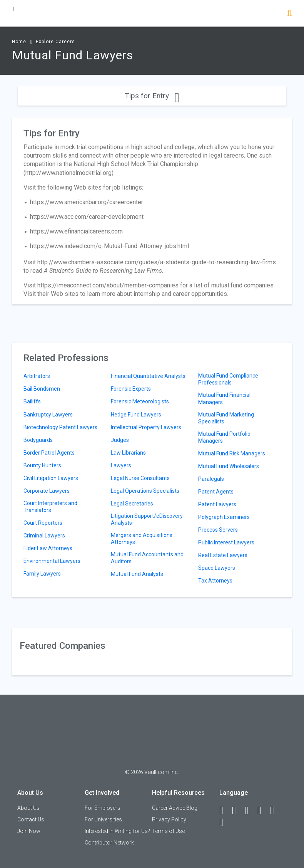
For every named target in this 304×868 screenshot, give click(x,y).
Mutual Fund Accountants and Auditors (147, 558)
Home (19, 42)
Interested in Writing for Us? (117, 831)
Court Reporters (43, 523)
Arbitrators (37, 376)
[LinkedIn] (237, 811)
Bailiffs (32, 401)
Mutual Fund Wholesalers (229, 466)
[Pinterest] (276, 811)
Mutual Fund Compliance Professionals (228, 379)
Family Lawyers (42, 574)
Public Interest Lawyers (226, 542)
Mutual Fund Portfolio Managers (224, 437)
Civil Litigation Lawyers (51, 478)
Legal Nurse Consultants (140, 478)
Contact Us (31, 819)
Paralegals (211, 479)
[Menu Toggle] (13, 9)
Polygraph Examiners (224, 517)
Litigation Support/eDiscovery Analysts (147, 519)
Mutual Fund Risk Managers (232, 453)
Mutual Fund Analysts (137, 574)
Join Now (29, 831)
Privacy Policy (169, 819)
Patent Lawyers (217, 504)
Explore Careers (55, 42)
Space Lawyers (217, 568)
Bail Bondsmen (42, 389)
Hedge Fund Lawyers (136, 415)
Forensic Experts (131, 389)
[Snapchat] (225, 823)
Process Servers (218, 530)
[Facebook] (225, 811)
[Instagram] (263, 811)
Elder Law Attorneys (48, 548)
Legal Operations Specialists (145, 491)
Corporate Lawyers (47, 491)
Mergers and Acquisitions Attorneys (142, 539)
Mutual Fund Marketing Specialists (226, 418)
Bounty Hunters (42, 465)
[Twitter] (250, 811)
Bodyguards (38, 440)
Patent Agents (216, 492)
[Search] (290, 14)
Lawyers (121, 465)
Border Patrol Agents (49, 453)
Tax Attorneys (215, 581)
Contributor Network (109, 843)
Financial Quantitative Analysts (148, 376)
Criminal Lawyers (44, 536)
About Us (28, 808)
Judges (120, 440)
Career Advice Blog (175, 808)
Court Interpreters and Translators (50, 507)
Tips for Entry (152, 96)
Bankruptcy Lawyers (48, 415)
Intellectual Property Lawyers (146, 427)
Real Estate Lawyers (223, 555)
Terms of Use (168, 831)
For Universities (103, 819)
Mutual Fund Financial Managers (224, 398)
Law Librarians (128, 453)
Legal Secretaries (132, 504)
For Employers (103, 808)
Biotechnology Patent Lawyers (60, 427)
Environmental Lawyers (52, 561)
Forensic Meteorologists (140, 401)
